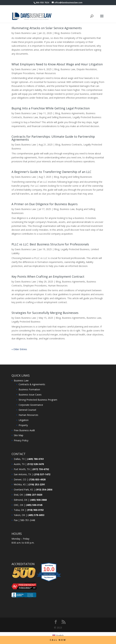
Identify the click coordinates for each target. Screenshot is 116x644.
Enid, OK (18, 495)
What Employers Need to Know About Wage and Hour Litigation (57, 64)
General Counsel (27, 410)
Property (23, 425)
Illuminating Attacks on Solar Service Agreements (47, 28)
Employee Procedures (23, 73)
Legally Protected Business (87, 117)
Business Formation (29, 389)
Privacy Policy (21, 440)
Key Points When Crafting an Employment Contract (48, 276)
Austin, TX (19, 464)
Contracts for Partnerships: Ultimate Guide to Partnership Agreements (53, 138)
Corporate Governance (31, 405)
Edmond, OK (21, 500)
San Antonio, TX (22, 474)
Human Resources (46, 73)
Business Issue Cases (30, 395)
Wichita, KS (20, 484)
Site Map (19, 435)
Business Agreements (73, 113)
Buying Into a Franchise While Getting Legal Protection (51, 108)
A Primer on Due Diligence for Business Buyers (45, 204)
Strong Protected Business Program (38, 400)
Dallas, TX (19, 459)
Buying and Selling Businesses (55, 117)
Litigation (24, 420)
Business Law (68, 69)
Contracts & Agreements (32, 384)
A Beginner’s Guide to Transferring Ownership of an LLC (51, 172)
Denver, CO (20, 479)
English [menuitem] (60, 635)
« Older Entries (19, 349)
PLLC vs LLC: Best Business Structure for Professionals (50, 244)
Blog (57, 33)
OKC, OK (19, 505)
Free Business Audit (24, 430)
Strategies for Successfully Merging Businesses (45, 313)
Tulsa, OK (19, 510)
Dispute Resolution (87, 69)
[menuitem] (58, 636)
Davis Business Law (25, 33)
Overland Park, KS (23, 490)
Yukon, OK (19, 515)
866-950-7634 (43, 3)
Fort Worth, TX (22, 469)
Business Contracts (71, 33)
